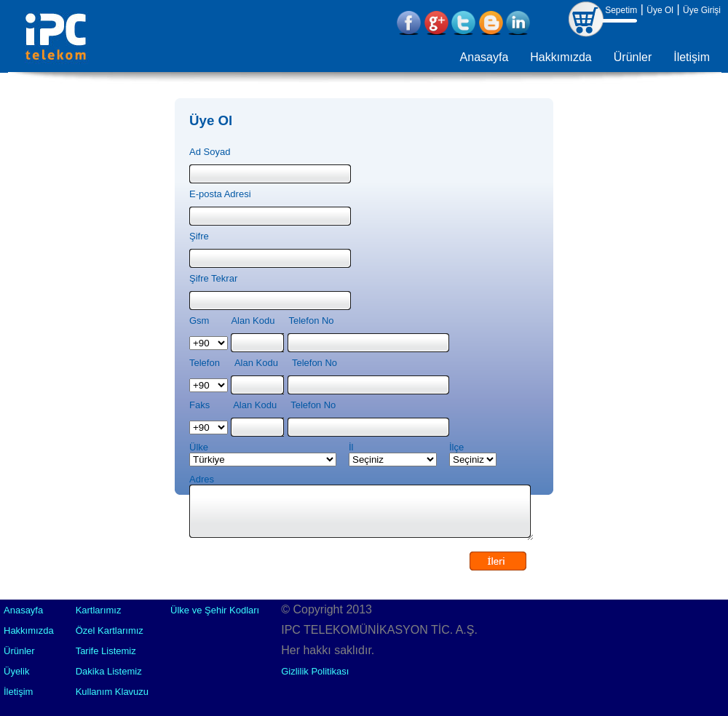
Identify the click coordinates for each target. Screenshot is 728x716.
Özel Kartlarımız (110, 631)
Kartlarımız (99, 610)
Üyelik (16, 671)
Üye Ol (660, 10)
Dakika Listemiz (109, 671)
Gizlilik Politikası (315, 671)
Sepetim (621, 10)
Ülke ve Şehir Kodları (215, 610)
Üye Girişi (702, 10)
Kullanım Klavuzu (112, 692)
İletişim (692, 57)
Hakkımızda (561, 57)
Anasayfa (484, 57)
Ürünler (633, 57)
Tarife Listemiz (106, 651)
